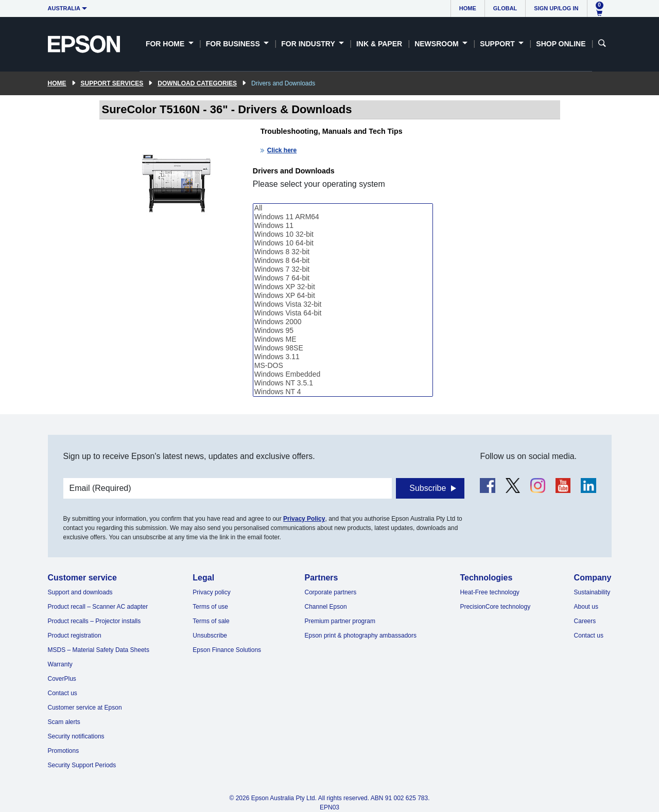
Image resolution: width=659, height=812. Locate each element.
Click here (282, 150)
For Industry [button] (309, 44)
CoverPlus (62, 679)
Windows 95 (343, 331)
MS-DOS (343, 366)
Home (468, 8)
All (343, 208)
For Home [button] (166, 44)
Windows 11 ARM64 (343, 217)
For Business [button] (234, 44)
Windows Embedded (343, 374)
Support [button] (498, 44)
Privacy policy (211, 592)
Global (505, 8)
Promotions (64, 751)
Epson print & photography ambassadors (361, 636)
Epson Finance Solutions (227, 650)
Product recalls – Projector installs (94, 621)
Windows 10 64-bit (343, 243)
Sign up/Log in (556, 8)
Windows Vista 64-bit (343, 313)
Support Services (112, 83)
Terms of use (210, 607)
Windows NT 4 (343, 392)
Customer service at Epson (85, 708)
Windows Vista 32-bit (343, 304)
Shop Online (561, 44)
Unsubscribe (210, 636)
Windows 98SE (343, 348)
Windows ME (343, 339)
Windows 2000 (343, 322)
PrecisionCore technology (495, 607)
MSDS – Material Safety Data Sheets (99, 650)
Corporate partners (331, 592)
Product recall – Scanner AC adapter (98, 607)
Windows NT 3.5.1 (343, 383)
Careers (585, 621)
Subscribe (428, 488)
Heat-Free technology (489, 592)
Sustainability (592, 592)
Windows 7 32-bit (343, 269)
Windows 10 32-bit (343, 234)
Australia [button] (64, 8)
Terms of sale (211, 621)
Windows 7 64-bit (343, 278)
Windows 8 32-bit (343, 252)
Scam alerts (64, 722)
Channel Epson (326, 607)
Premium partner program (340, 621)
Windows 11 (343, 226)
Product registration (75, 636)
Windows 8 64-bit (343, 261)
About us (586, 607)
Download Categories (197, 83)
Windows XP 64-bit (343, 296)
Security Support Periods (82, 765)
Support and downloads (80, 592)
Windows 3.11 (343, 357)
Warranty (60, 664)
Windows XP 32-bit (343, 287)
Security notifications (76, 736)
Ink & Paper (379, 44)
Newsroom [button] (437, 44)
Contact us (63, 693)
